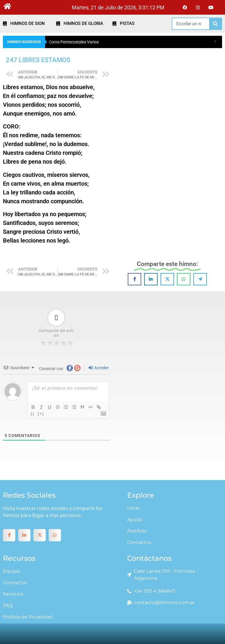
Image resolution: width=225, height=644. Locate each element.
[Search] (215, 24)
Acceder (99, 368)
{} (33, 414)
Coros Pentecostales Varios (74, 42)
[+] (41, 414)
